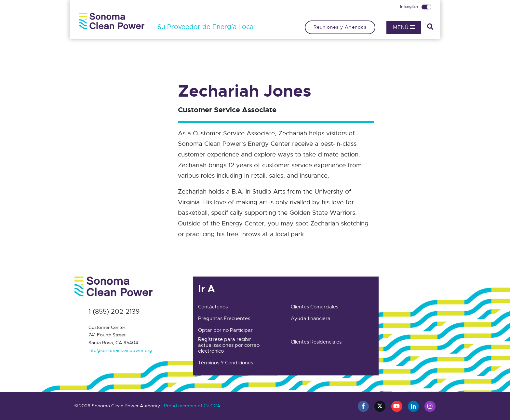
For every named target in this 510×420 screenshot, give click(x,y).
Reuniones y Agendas (340, 27)
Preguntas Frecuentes (224, 318)
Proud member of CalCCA (192, 406)
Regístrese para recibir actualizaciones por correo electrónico (229, 345)
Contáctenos (213, 307)
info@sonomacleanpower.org (120, 350)
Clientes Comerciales (315, 307)
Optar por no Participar (225, 330)
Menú (404, 27)
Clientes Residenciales (316, 342)
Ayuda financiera (311, 318)
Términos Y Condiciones (226, 363)
